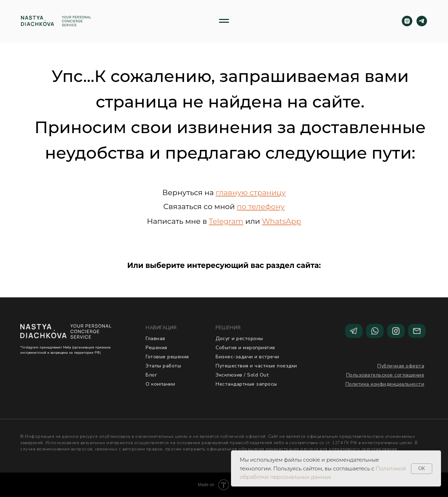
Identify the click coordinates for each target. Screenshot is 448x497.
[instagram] (407, 21)
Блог (151, 375)
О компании (160, 384)
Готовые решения (167, 357)
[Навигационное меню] (224, 21)
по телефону (261, 206)
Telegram (226, 221)
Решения (156, 348)
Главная (155, 339)
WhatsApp (281, 221)
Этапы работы (163, 366)
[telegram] (422, 21)
